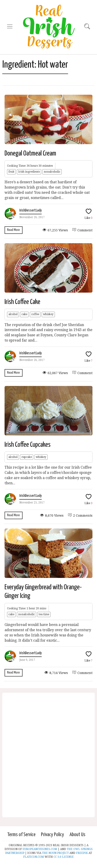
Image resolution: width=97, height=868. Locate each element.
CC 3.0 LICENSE (64, 857)
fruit (11, 172)
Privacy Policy (52, 835)
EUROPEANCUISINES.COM (40, 849)
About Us (77, 835)
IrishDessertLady (31, 211)
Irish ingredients (29, 172)
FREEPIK (82, 853)
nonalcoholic (52, 172)
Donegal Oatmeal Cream (30, 153)
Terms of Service (21, 835)
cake (24, 314)
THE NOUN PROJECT (55, 853)
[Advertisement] (48, 758)
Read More (14, 230)
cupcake (27, 457)
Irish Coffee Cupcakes (28, 445)
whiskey (48, 314)
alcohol (13, 314)
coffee (35, 314)
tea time (44, 614)
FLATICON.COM (34, 857)
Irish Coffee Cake (22, 302)
